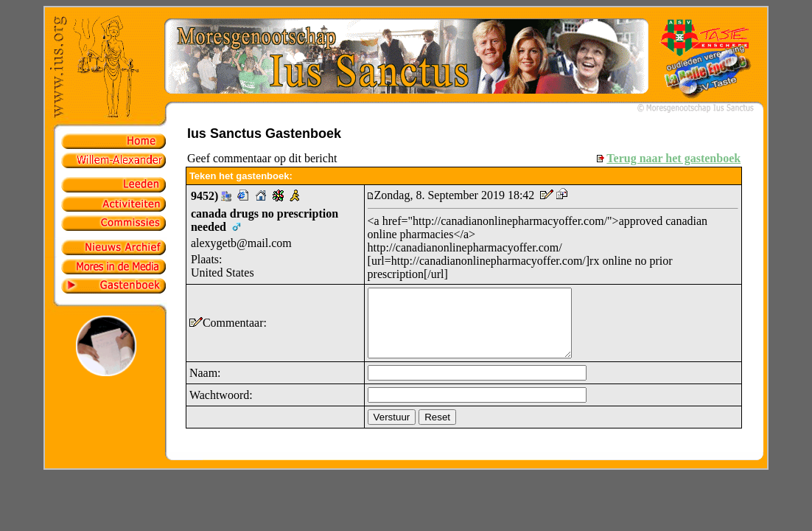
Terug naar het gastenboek (673, 158)
